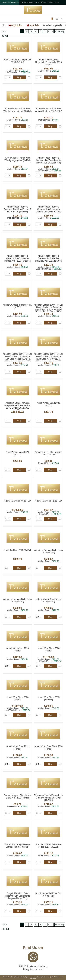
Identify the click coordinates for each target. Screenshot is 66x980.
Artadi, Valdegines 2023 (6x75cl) (18, 650)
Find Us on (33, 948)
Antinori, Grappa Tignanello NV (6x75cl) (18, 306)
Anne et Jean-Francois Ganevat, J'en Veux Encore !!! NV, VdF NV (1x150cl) (17, 209)
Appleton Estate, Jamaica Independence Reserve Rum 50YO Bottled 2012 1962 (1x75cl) (18, 406)
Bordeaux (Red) (52, 25)
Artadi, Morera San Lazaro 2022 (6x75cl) (48, 600)
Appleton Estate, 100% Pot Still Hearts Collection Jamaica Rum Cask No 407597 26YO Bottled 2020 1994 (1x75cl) (48, 308)
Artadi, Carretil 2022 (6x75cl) (18, 501)
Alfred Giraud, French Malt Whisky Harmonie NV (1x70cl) (17, 110)
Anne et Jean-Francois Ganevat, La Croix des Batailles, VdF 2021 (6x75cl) (48, 258)
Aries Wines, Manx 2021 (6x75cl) (17, 453)
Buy (19, 77)
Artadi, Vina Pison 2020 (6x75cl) (48, 650)
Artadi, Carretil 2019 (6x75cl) (48, 501)
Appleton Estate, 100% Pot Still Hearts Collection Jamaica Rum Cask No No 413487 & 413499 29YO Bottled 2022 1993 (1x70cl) (17, 357)
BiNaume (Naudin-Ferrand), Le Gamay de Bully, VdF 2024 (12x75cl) (48, 798)
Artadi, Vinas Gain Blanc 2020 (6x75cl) (49, 748)
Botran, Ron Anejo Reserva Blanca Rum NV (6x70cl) (18, 846)
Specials (34, 25)
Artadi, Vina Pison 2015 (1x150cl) (48, 698)
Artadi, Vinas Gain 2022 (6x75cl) (18, 748)
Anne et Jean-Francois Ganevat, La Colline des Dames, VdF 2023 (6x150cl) (18, 258)
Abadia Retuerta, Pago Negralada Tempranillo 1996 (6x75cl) (49, 62)
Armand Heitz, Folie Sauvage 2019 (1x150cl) (48, 453)
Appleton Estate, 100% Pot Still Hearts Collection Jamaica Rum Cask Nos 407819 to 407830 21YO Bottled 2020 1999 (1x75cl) (48, 357)
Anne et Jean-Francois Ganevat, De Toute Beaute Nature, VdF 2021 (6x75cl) (48, 160)
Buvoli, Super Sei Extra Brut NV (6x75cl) (48, 895)
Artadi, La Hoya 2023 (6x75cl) (18, 550)
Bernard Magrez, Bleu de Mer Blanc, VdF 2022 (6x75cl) (18, 797)
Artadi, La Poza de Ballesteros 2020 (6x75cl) (48, 551)
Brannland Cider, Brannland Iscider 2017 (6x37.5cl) (48, 846)
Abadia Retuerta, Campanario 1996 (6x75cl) (18, 61)
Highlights (17, 25)
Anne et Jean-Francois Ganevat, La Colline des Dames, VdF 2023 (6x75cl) (48, 209)
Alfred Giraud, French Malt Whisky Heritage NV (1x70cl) (48, 110)
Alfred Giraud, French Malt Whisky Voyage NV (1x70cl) (17, 159)
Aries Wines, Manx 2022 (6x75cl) (48, 404)
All (3, 25)
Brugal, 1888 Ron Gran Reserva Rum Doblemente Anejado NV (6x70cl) (18, 896)
